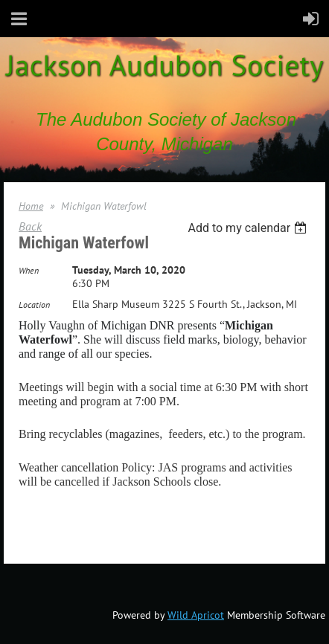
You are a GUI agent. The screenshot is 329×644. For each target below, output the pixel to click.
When (29, 270)
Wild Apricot (196, 615)
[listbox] (249, 228)
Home (31, 206)
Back (30, 226)
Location (34, 305)
